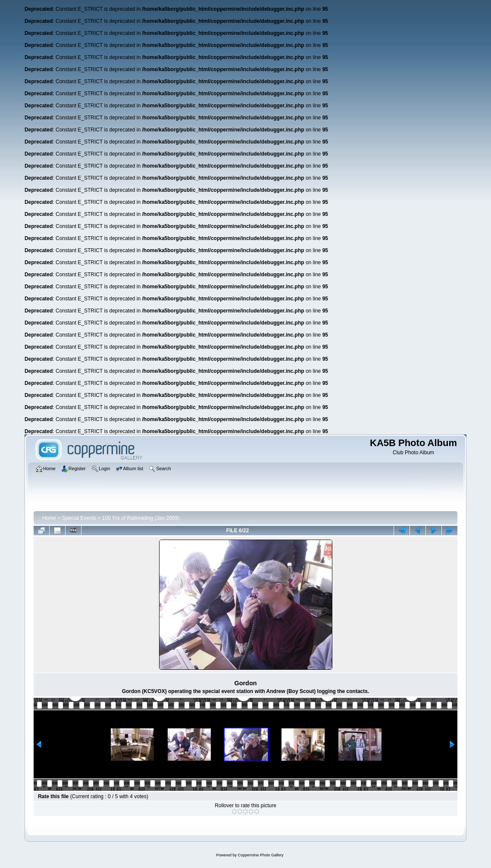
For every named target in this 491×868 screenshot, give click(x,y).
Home (49, 518)
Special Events (79, 518)
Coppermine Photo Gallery (260, 855)
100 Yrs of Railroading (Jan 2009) (141, 518)
